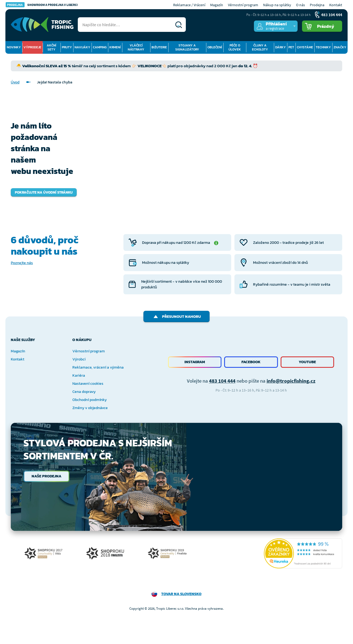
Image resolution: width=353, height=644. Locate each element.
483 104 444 (222, 381)
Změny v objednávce (90, 408)
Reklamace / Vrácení (189, 5)
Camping (100, 47)
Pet (291, 47)
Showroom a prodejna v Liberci (42, 5)
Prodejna (317, 5)
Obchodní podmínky (90, 400)
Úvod (15, 82)
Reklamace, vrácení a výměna (98, 367)
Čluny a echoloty (260, 47)
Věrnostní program (243, 5)
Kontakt (336, 5)
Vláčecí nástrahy (136, 47)
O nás (300, 5)
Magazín (217, 5)
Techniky (323, 47)
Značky (340, 47)
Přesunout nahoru (176, 317)
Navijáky (82, 47)
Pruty (67, 47)
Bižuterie (159, 47)
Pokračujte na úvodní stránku (44, 192)
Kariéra (79, 375)
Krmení (115, 47)
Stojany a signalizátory (187, 47)
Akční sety (51, 47)
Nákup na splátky (277, 5)
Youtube (307, 362)
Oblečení (215, 47)
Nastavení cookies (88, 384)
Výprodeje (32, 47)
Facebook (251, 362)
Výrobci (79, 359)
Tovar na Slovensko (181, 594)
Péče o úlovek (235, 47)
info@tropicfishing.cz (291, 381)
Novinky (14, 47)
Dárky (280, 47)
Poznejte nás (22, 263)
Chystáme (305, 47)
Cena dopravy (84, 392)
